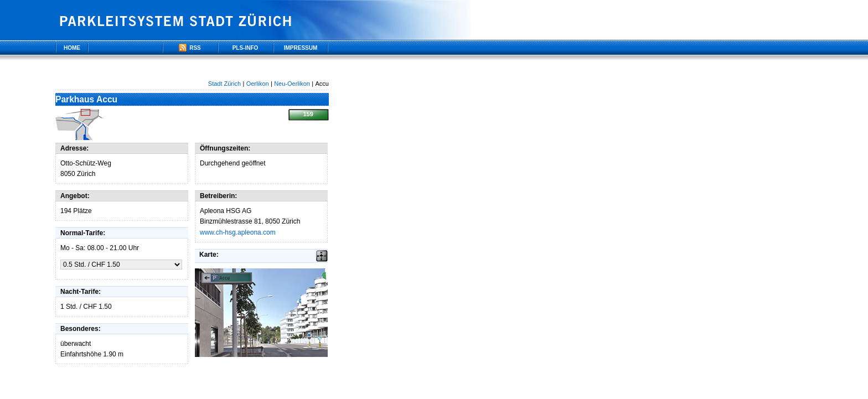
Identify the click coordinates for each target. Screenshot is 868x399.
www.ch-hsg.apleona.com (238, 232)
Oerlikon (258, 84)
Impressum (301, 48)
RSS (190, 48)
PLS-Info (246, 48)
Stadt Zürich (224, 84)
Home (72, 48)
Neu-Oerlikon (292, 84)
